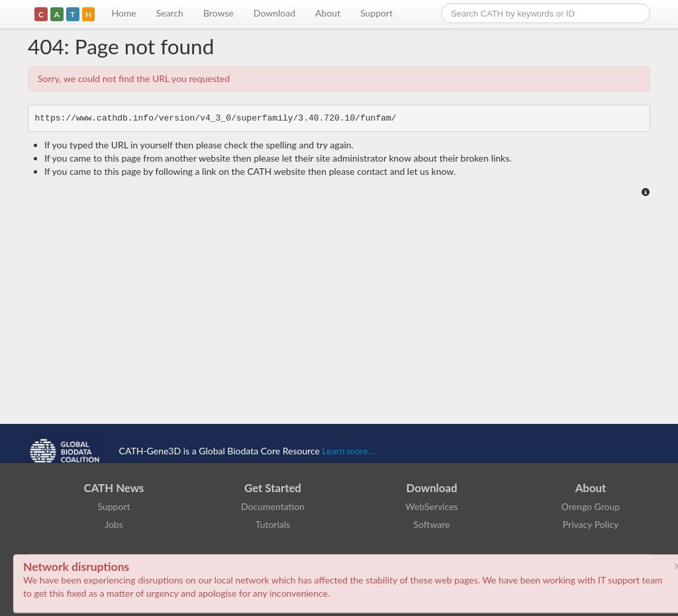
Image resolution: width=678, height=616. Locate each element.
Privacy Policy (591, 524)
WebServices (431, 506)
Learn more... (349, 451)
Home (123, 13)
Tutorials (273, 524)
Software (432, 524)
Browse (218, 13)
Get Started (273, 488)
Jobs (114, 524)
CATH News (114, 488)
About (328, 13)
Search (170, 13)
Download (274, 13)
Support (376, 13)
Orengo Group (591, 506)
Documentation (273, 506)
